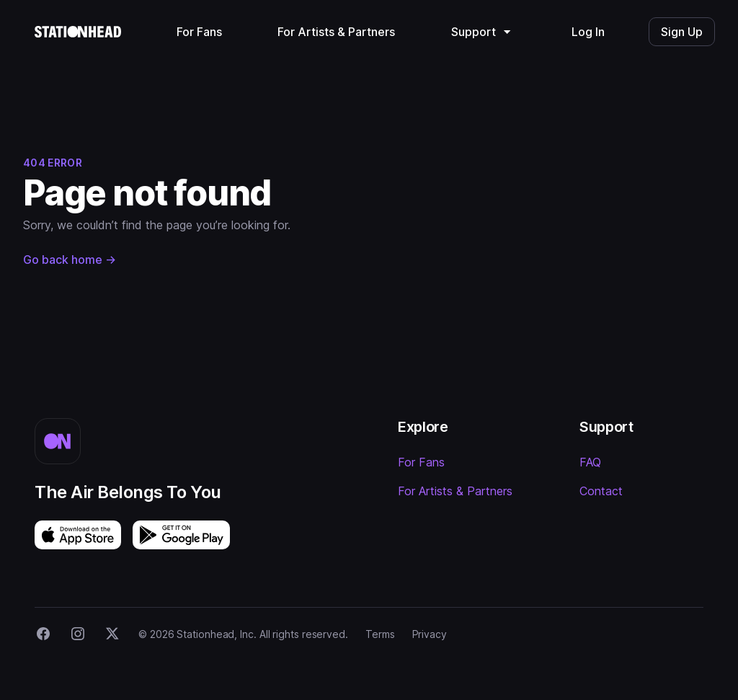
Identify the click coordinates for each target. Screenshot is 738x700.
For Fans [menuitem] (199, 32)
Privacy (430, 634)
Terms (380, 634)
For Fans (421, 462)
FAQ (590, 462)
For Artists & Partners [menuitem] (336, 32)
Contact (601, 491)
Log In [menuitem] (588, 32)
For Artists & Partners (455, 491)
